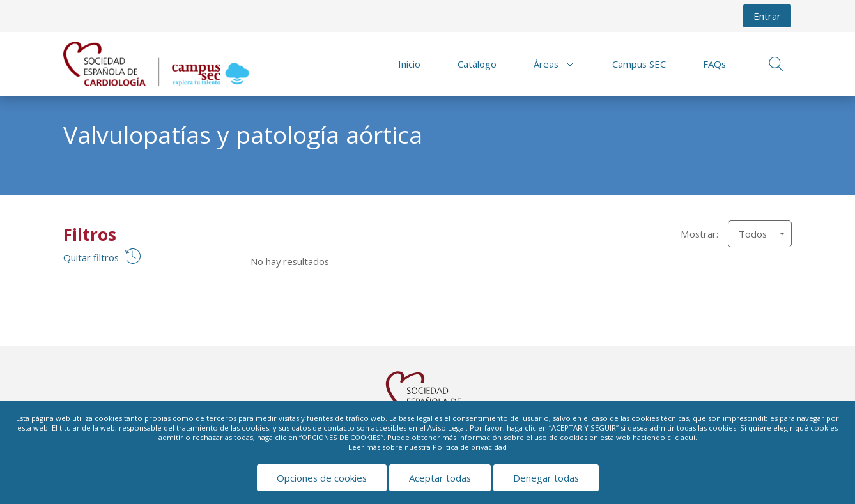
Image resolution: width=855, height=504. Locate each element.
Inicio (409, 64)
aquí (688, 437)
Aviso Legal (447, 428)
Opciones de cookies (322, 478)
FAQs (714, 64)
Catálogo (477, 64)
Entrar (767, 16)
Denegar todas (546, 478)
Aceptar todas (440, 478)
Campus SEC (639, 64)
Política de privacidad (470, 447)
